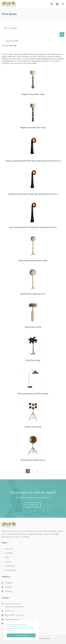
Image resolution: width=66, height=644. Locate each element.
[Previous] (23, 471)
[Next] (42, 471)
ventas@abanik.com (12, 619)
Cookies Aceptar (21, 635)
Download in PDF (12, 41)
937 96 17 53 (10, 611)
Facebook (9, 587)
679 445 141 (20, 615)
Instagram (9, 583)
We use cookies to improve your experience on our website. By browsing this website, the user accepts (20, 627)
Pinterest (8, 591)
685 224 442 (10, 615)
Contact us (33, 505)
